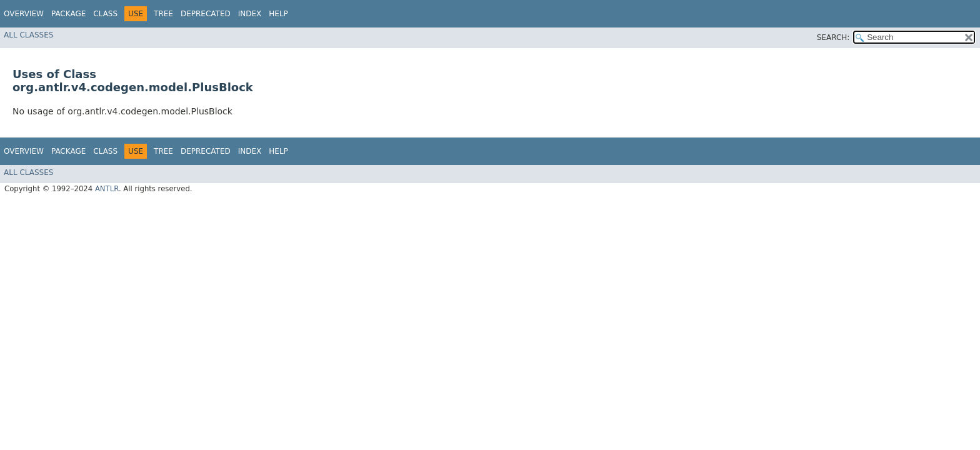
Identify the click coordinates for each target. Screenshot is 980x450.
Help (278, 14)
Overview (24, 14)
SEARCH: (833, 37)
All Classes (28, 35)
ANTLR (107, 189)
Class (105, 14)
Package (68, 14)
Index (250, 14)
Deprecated (206, 14)
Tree (163, 14)
